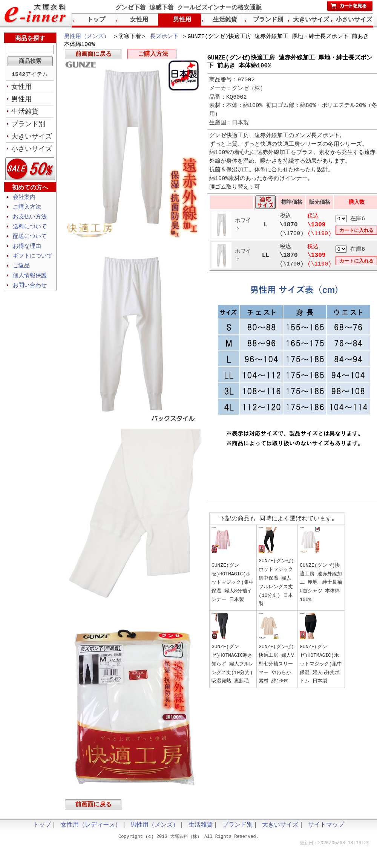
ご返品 (21, 272)
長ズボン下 (164, 37)
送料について (30, 231)
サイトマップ (326, 828)
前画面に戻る (93, 56)
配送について (30, 241)
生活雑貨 (25, 113)
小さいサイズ (32, 152)
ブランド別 (28, 126)
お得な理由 (27, 251)
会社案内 (24, 200)
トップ (96, 20)
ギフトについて (33, 261)
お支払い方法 (30, 221)
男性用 (21, 101)
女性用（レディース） (91, 828)
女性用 (21, 88)
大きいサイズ (32, 139)
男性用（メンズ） (87, 37)
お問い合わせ (30, 292)
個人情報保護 (30, 282)
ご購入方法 (153, 56)
